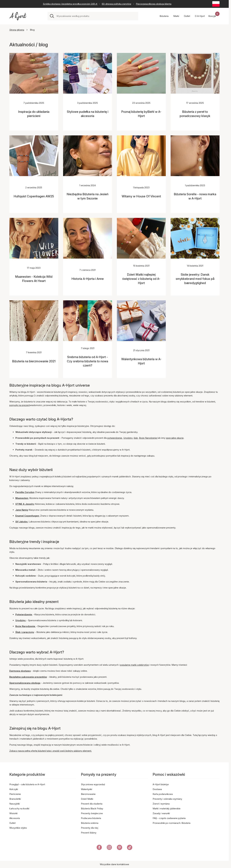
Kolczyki (14, 789)
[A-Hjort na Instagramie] (109, 848)
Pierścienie (15, 794)
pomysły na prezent (20, 405)
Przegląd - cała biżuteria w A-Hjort (27, 784)
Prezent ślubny (89, 833)
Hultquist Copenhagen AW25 (34, 196)
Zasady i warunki (161, 813)
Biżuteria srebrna (90, 823)
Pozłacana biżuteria (91, 818)
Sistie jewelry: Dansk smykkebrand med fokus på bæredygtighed (195, 279)
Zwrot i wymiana (161, 804)
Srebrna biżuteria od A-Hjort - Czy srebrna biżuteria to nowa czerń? (87, 361)
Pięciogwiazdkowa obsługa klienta (154, 4)
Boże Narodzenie (148, 438)
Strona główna (17, 30)
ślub (136, 438)
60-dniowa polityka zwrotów (116, 4)
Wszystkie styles (18, 828)
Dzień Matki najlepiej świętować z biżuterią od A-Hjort (141, 279)
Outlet (12, 823)
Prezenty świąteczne (92, 813)
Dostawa (157, 789)
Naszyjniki (15, 804)
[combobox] (96, 16)
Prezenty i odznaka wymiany (167, 799)
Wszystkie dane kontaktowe (114, 864)
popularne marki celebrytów (134, 665)
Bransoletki (15, 799)
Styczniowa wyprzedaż (93, 784)
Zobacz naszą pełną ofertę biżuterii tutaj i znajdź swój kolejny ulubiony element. (51, 751)
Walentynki (87, 789)
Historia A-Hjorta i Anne (88, 279)
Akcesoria (15, 818)
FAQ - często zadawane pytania (169, 818)
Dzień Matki (87, 799)
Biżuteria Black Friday (92, 809)
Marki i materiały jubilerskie (167, 809)
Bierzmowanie (88, 794)
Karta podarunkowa (163, 794)
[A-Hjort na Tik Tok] (130, 848)
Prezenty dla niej (90, 828)
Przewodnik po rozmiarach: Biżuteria (172, 823)
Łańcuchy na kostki (19, 809)
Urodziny (128, 438)
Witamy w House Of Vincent (141, 196)
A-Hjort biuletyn (161, 784)
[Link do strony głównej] (18, 16)
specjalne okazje (175, 438)
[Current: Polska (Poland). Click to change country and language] (216, 4)
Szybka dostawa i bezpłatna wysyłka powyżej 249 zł (70, 4)
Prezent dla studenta (92, 804)
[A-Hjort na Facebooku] (99, 848)
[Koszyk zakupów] (214, 16)
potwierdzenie (115, 438)
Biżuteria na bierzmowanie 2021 (34, 361)
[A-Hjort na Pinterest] (120, 848)
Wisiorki (13, 813)
